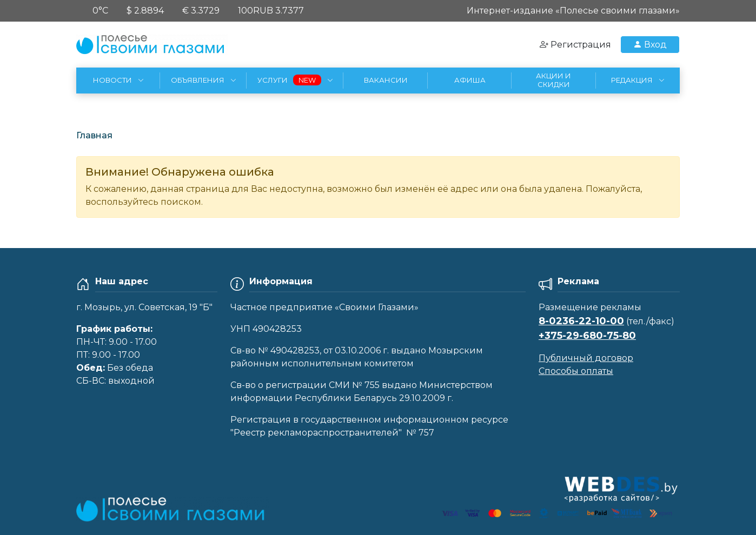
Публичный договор (586, 358)
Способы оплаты (576, 371)
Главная (94, 135)
